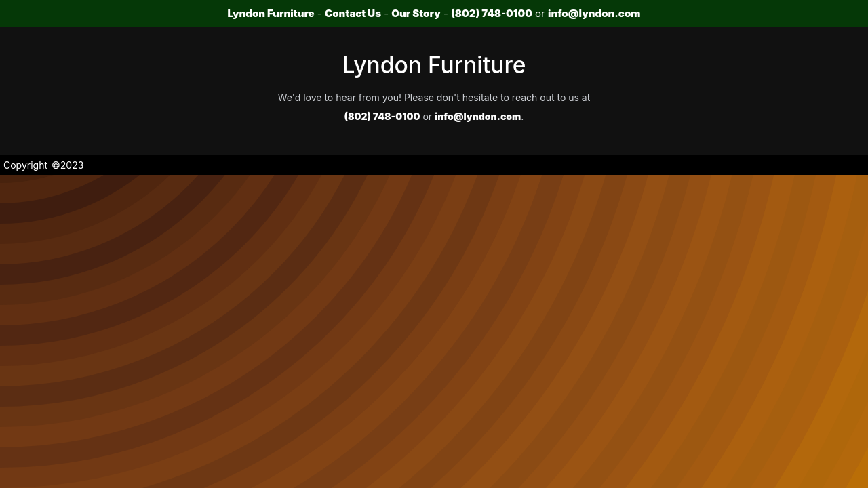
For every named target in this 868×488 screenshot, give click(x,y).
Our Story (416, 13)
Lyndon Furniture (271, 13)
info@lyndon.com (594, 13)
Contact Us (353, 13)
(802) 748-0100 (492, 13)
